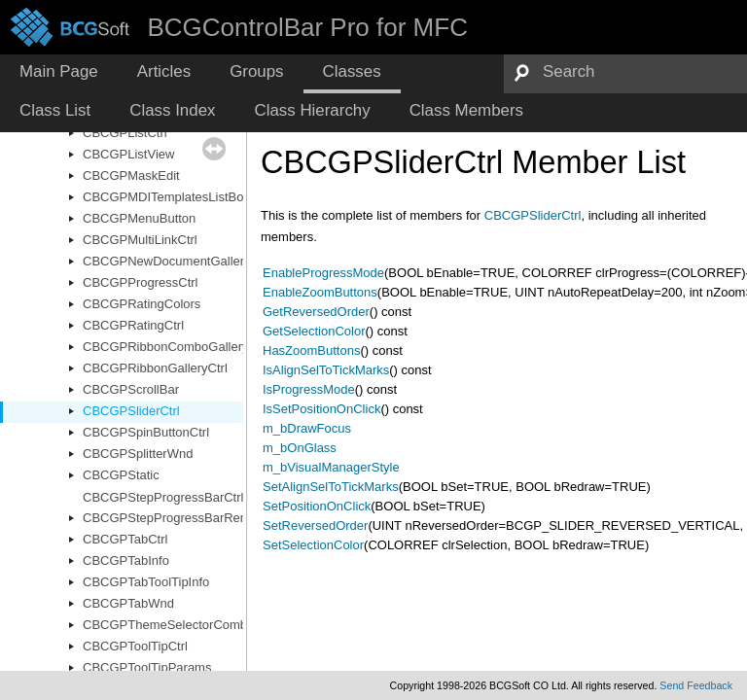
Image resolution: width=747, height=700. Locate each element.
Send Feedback (696, 685)
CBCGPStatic (121, 475)
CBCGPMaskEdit (131, 175)
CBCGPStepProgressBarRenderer (179, 518)
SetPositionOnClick (317, 506)
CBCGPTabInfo (126, 560)
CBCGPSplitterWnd (138, 454)
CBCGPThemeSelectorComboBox (179, 625)
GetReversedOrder (316, 312)
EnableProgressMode (323, 273)
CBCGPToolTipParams (147, 667)
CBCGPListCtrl (125, 133)
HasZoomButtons (311, 350)
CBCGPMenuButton (139, 218)
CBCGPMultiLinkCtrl (140, 240)
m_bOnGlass (300, 448)
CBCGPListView (128, 154)
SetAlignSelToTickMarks (331, 487)
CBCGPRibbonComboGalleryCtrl (176, 347)
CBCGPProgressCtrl (140, 282)
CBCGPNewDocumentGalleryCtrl (177, 261)
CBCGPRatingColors (142, 304)
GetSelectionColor (314, 331)
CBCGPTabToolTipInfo (146, 582)
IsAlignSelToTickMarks (326, 370)
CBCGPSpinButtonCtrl (146, 432)
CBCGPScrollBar (131, 389)
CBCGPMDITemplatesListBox (166, 197)
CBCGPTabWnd (128, 603)
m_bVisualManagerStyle (331, 467)
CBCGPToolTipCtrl (135, 646)
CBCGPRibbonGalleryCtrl (155, 368)
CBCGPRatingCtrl (133, 325)
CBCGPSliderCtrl (131, 411)
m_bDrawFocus (307, 428)
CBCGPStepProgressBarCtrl (163, 497)
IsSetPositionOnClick (321, 409)
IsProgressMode (309, 389)
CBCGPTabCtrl (125, 539)
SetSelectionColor (313, 545)
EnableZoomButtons (320, 292)
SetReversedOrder (315, 525)
